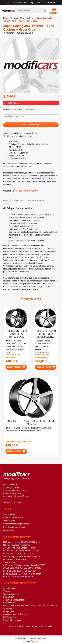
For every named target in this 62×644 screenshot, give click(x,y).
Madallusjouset (10, 588)
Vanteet (15, 18)
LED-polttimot (9, 611)
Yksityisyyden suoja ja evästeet (16, 524)
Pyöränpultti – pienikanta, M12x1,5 (18, 554)
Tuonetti (35, 641)
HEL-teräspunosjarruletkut (15, 559)
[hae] (45, 11)
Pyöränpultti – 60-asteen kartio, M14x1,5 (21, 551)
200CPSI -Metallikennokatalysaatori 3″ (20, 571)
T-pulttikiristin (9, 562)
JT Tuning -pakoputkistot (14, 600)
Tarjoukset (36, 3)
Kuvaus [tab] (6, 201)
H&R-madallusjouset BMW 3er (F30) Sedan (21, 542)
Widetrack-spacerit (11, 594)
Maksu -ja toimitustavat (13, 517)
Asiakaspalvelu (20, 3)
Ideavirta (43, 638)
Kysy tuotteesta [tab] (18, 201)
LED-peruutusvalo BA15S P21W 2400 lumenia (23, 574)
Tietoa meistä (9, 514)
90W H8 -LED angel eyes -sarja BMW (19, 577)
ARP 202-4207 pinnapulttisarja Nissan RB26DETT (24, 565)
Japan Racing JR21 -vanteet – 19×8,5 (19, 548)
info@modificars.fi (22, 496)
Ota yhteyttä (9, 530)
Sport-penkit (9, 609)
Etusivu (6, 18)
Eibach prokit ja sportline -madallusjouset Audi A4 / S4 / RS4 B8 (30, 606)
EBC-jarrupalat (10, 617)
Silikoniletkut (9, 597)
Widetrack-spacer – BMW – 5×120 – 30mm (21, 557)
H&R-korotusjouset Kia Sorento (17, 545)
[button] (16, 367)
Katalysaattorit (10, 603)
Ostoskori (51, 3)
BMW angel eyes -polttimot (15, 614)
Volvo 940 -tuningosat (13, 620)
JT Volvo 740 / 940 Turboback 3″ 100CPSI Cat (23, 568)
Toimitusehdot (9, 521)
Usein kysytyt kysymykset (14, 527)
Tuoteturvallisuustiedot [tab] (36, 201)
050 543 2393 (16, 493)
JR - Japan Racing (27, 18)
